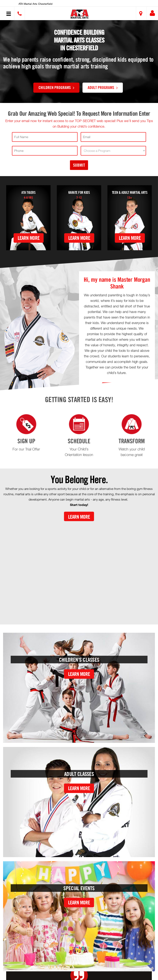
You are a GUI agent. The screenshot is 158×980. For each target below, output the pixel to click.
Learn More (29, 238)
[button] (80, 14)
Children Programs (56, 87)
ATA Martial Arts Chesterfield (35, 4)
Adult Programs (103, 87)
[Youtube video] (79, 570)
